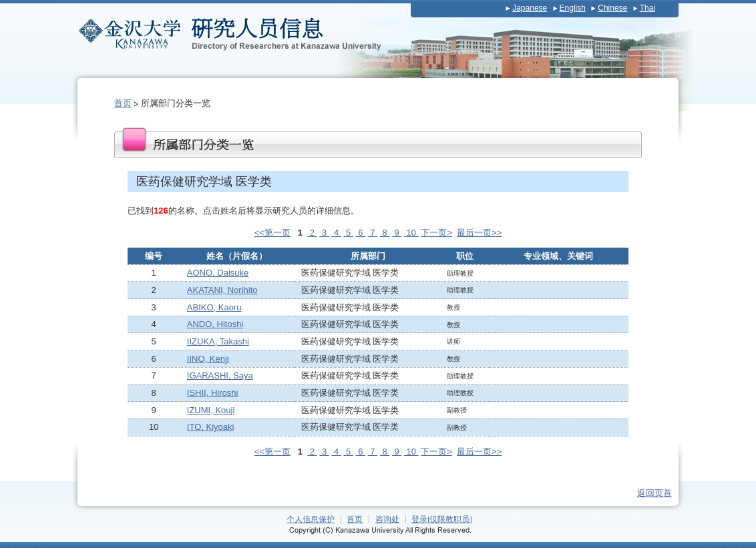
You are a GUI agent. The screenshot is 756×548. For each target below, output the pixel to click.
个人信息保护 (311, 519)
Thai (647, 8)
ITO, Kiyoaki (211, 427)
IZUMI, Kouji (211, 410)
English (573, 8)
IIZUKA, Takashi (218, 341)
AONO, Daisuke (218, 273)
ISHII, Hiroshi (213, 393)
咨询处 (387, 519)
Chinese (612, 8)
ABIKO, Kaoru (214, 307)
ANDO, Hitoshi (215, 324)
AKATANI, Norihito (222, 290)
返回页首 (654, 493)
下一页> (436, 233)
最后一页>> (479, 233)
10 (411, 233)
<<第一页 (272, 233)
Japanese (530, 8)
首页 (123, 103)
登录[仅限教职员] (442, 519)
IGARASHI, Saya (220, 375)
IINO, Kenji (208, 359)
